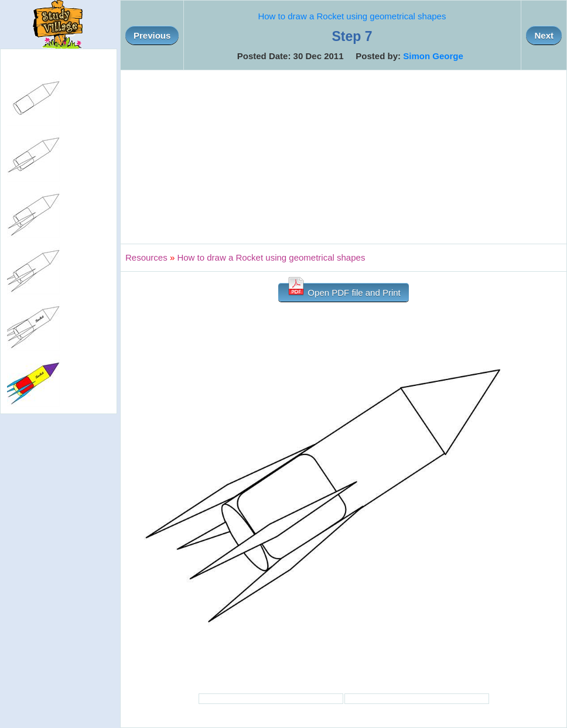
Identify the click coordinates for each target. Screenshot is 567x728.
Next (544, 35)
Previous (152, 35)
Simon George (433, 56)
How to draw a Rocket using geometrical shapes (352, 16)
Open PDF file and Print (344, 290)
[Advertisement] (344, 157)
